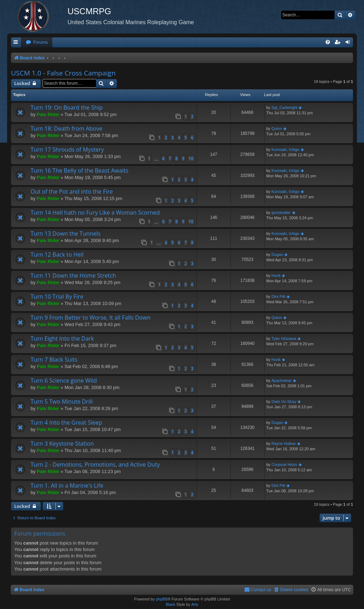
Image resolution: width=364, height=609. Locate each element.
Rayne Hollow (284, 443)
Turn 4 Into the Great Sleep (66, 422)
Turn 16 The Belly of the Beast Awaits (79, 170)
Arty (195, 604)
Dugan (277, 254)
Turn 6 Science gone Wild (64, 380)
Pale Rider (48, 114)
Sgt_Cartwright (285, 107)
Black (170, 604)
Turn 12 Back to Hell (57, 254)
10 (191, 159)
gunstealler (281, 212)
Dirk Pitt (279, 296)
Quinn (277, 128)
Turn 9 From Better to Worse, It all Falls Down (90, 317)
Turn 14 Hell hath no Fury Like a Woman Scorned (95, 212)
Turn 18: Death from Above (66, 128)
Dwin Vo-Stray (284, 401)
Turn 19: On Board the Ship (67, 107)
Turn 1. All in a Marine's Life (67, 485)
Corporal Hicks (284, 464)
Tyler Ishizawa (284, 338)
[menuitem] (37, 43)
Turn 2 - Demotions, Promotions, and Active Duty (95, 464)
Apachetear (282, 380)
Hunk (276, 275)
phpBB (162, 599)
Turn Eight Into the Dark (62, 338)
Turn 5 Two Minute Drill (62, 401)
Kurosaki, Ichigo (285, 149)
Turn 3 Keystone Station (62, 443)
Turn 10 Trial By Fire (57, 296)
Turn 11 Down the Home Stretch (73, 275)
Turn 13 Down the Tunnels (66, 233)
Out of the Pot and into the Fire (72, 191)
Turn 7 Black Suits (54, 359)
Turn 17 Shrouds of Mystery (67, 149)
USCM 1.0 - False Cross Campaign (63, 73)
